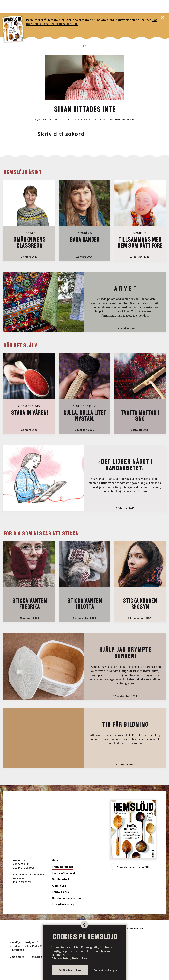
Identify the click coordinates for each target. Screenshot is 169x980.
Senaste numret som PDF (133, 867)
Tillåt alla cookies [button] (70, 970)
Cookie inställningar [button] (105, 970)
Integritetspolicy (63, 904)
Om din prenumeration (66, 898)
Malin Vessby (22, 882)
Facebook (17, 841)
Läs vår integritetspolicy (70, 958)
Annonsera (59, 886)
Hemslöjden (36, 957)
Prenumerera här (63, 867)
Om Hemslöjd (60, 879)
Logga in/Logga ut (64, 873)
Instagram (32, 841)
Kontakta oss (60, 892)
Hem (55, 860)
